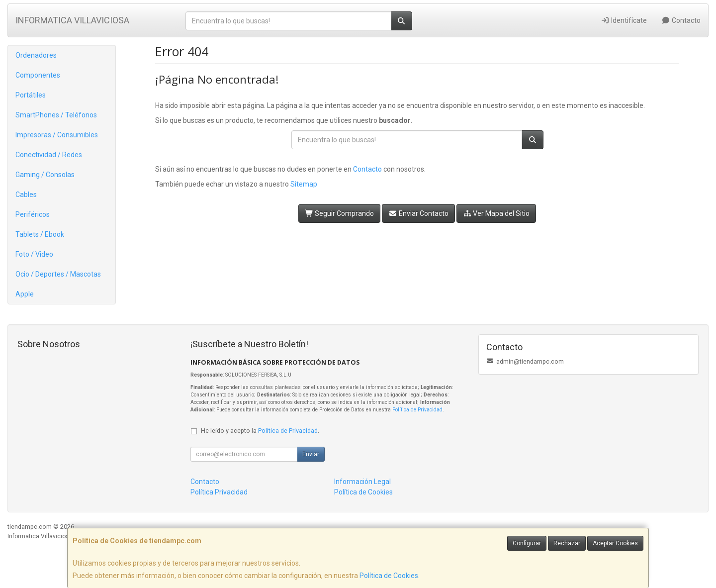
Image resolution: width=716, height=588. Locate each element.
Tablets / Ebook (40, 234)
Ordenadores (36, 55)
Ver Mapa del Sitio (496, 213)
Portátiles (31, 95)
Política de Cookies (389, 576)
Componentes (38, 75)
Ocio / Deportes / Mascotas (58, 274)
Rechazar (567, 543)
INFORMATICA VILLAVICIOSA (72, 20)
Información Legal (362, 482)
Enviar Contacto (418, 213)
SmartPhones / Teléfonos (56, 115)
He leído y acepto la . (260, 431)
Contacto (681, 20)
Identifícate (624, 20)
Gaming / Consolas (45, 175)
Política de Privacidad (417, 410)
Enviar (311, 454)
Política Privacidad (219, 492)
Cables (26, 195)
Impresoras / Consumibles (57, 135)
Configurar (527, 543)
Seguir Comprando (340, 213)
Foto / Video (34, 254)
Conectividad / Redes (49, 155)
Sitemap (304, 184)
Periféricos (33, 214)
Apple (25, 294)
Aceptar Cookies (615, 543)
